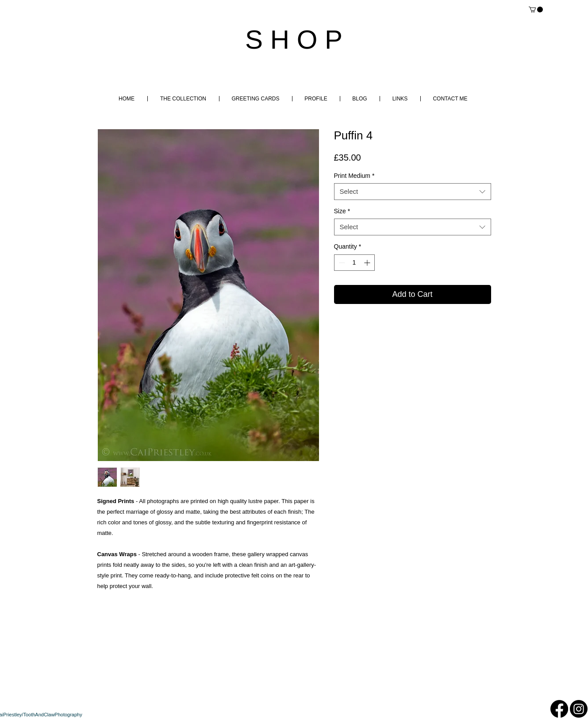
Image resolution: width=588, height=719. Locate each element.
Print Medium (354, 176)
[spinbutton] (354, 263)
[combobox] (413, 192)
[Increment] (368, 263)
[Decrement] (341, 263)
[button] (536, 10)
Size (342, 211)
